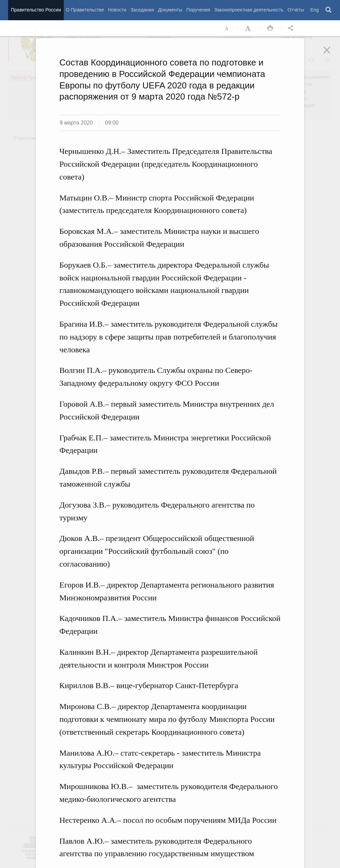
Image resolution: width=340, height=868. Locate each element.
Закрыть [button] (332, 55)
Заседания (142, 10)
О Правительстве (85, 10)
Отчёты (296, 10)
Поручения (198, 10)
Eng (315, 10)
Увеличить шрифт (249, 28)
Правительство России (36, 10)
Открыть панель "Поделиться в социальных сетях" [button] (292, 28)
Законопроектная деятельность (249, 10)
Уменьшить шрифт (227, 28)
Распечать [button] (270, 28)
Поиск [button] (329, 10)
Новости (117, 10)
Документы (170, 10)
